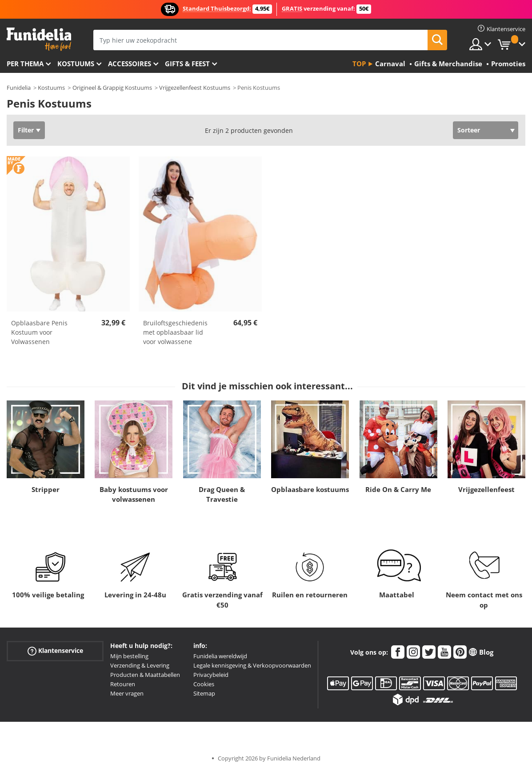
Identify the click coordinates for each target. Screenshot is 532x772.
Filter (26, 130)
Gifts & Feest (187, 64)
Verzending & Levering (140, 665)
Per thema (25, 64)
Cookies (204, 684)
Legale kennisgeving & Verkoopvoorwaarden (252, 665)
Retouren (123, 684)
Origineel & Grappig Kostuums (112, 88)
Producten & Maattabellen (145, 675)
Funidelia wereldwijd (220, 656)
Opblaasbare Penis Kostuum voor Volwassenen (39, 332)
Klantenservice (55, 651)
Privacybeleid (211, 675)
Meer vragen (127, 693)
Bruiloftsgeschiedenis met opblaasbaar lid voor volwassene (175, 332)
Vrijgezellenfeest (486, 489)
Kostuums (76, 64)
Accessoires (130, 64)
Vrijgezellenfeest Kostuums (195, 88)
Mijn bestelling (129, 656)
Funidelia (19, 88)
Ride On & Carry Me (398, 489)
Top (359, 64)
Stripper (46, 489)
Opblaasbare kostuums (310, 489)
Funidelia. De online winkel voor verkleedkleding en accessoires (39, 39)
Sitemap (204, 693)
